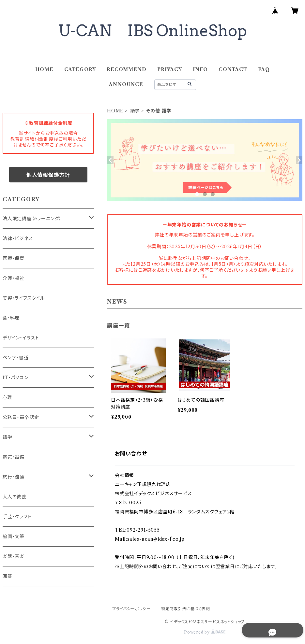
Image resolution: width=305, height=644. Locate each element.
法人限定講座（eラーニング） (32, 219)
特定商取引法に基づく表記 (186, 609)
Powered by (205, 632)
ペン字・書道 (16, 358)
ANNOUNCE (126, 84)
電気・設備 (14, 457)
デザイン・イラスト (21, 338)
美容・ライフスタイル (24, 298)
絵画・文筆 (14, 537)
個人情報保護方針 (48, 175)
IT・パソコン (15, 378)
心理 (8, 397)
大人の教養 (15, 497)
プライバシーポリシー (131, 609)
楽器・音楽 (14, 556)
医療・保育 (14, 258)
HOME (44, 69)
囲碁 (8, 576)
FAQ (264, 69)
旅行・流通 (14, 477)
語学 (135, 111)
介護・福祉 (14, 278)
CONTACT (233, 69)
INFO (200, 69)
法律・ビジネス (18, 238)
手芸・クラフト (17, 517)
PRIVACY (170, 69)
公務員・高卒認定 (21, 417)
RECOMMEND (126, 69)
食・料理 (11, 318)
